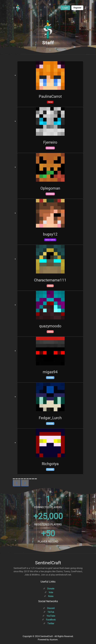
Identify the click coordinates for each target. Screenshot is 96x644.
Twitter (49, 623)
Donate (49, 589)
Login (65, 8)
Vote (49, 592)
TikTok (49, 612)
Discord (49, 608)
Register (77, 8)
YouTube (49, 616)
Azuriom (54, 640)
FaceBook (49, 620)
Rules (49, 596)
